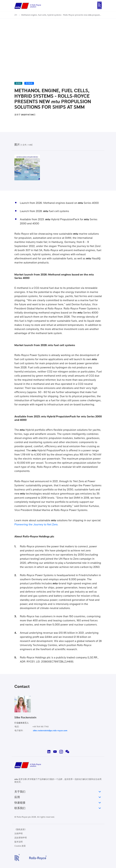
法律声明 (19, 834)
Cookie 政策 (20, 846)
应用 (58, 797)
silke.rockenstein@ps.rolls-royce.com (50, 731)
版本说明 (19, 842)
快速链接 (58, 803)
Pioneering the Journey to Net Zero (36, 525)
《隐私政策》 (21, 830)
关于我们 (58, 792)
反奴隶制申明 (21, 838)
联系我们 (58, 808)
